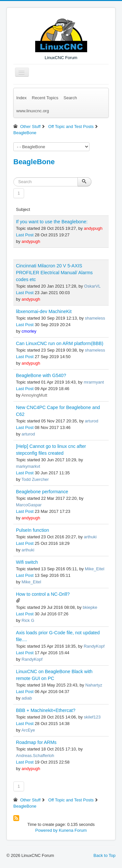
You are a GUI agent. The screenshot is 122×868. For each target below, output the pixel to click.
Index (21, 98)
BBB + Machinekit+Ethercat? (46, 710)
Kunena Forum (73, 830)
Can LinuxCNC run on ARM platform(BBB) (60, 343)
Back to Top (104, 855)
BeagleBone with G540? (41, 375)
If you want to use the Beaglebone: (52, 222)
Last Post (25, 235)
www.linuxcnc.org (33, 111)
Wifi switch (27, 562)
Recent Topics (45, 98)
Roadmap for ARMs (36, 742)
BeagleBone (34, 162)
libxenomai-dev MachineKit (44, 311)
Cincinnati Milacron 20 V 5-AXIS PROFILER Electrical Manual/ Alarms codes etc (54, 273)
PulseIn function (33, 530)
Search (70, 98)
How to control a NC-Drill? (43, 594)
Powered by (46, 830)
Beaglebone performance (42, 492)
